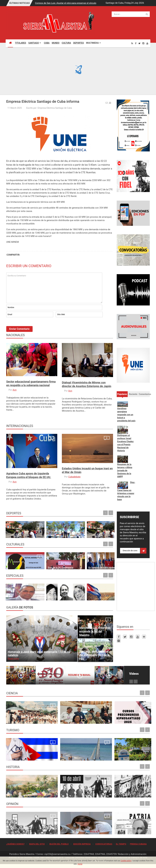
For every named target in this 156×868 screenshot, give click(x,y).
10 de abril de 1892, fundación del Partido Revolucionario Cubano (59, 790)
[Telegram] (144, 637)
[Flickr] (119, 641)
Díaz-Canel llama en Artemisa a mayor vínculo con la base (126, 491)
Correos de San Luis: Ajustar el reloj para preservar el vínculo (66, 3)
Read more (13, 659)
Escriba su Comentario (54, 288)
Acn (15, 390)
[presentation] (29, 326)
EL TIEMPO (121, 844)
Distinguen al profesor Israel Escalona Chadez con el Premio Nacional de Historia (125, 443)
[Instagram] (143, 43)
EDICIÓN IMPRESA (82, 844)
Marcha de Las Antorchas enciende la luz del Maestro (95, 631)
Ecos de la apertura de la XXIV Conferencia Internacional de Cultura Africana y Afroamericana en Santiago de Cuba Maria (100, 555)
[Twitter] (139, 43)
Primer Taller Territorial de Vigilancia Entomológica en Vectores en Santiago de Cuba (132, 716)
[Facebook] (136, 43)
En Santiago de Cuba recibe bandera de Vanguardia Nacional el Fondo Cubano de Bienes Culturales (73, 559)
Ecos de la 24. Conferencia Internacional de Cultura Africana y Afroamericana (43, 559)
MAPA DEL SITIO (37, 844)
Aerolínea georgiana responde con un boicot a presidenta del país (126, 415)
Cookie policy (126, 861)
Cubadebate (74, 477)
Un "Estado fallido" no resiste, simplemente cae (72, 593)
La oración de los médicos (20, 757)
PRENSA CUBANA (138, 844)
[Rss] (132, 43)
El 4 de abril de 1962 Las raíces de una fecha (99, 593)
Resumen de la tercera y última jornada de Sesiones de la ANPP (125, 470)
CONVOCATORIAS (104, 844)
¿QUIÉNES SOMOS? (15, 844)
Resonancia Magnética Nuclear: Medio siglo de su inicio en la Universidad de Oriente (23, 716)
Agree (80, 864)
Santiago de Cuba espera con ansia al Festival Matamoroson (18, 562)
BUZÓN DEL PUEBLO (59, 844)
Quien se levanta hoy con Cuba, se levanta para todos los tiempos (96, 827)
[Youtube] (147, 43)
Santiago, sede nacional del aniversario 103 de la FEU (94, 655)
